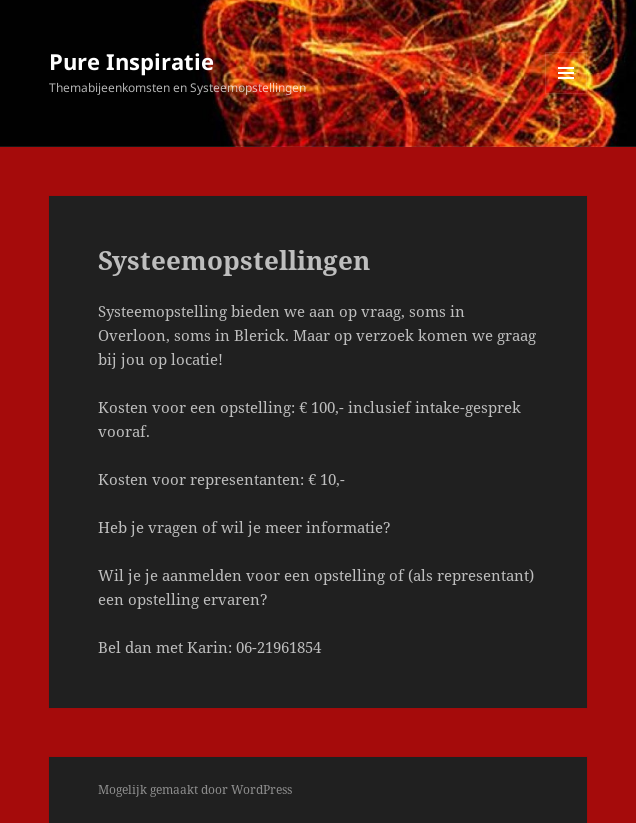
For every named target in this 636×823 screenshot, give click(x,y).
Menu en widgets (566, 93)
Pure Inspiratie (131, 61)
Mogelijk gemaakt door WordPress (195, 789)
